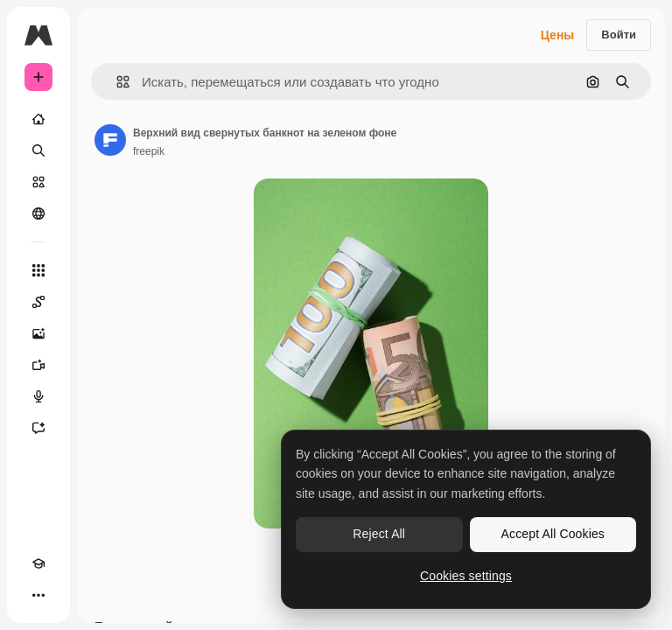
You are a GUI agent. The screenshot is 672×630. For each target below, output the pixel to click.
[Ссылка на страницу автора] (110, 140)
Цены (558, 35)
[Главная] (38, 119)
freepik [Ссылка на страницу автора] (149, 151)
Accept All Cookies (553, 534)
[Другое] (38, 595)
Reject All (379, 534)
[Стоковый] (38, 182)
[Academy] (38, 563)
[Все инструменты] (38, 270)
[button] (116, 82)
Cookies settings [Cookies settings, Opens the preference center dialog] (466, 576)
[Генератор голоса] (38, 396)
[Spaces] (38, 302)
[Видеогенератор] (38, 365)
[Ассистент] (38, 428)
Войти (619, 35)
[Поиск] (38, 150)
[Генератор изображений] (38, 333)
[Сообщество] (38, 213)
